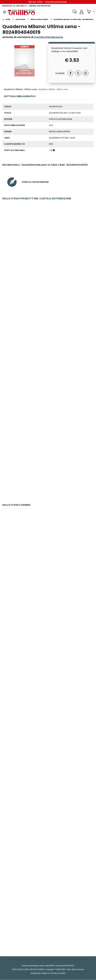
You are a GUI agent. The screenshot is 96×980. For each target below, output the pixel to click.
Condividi (60, 74)
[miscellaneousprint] (39, 19)
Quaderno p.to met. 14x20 (62, 138)
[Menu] (5, 12)
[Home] (6, 19)
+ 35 (52, 150)
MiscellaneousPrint (60, 132)
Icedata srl (45, 973)
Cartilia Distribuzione (61, 119)
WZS (51, 144)
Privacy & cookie (58, 973)
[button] (90, 12)
